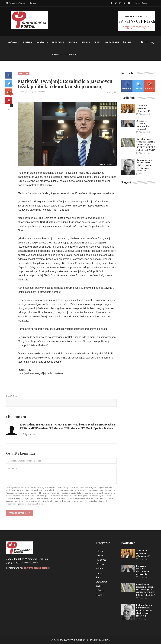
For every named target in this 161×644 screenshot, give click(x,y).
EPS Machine (43, 425)
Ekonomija (58, 42)
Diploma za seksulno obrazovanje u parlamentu (143, 125)
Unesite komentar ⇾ (20, 513)
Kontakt (33, 3)
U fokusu (57, 55)
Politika (28, 42)
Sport (97, 42)
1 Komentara (39, 92)
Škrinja (127, 42)
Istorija (85, 42)
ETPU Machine (59, 425)
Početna (13, 42)
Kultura (72, 42)
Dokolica (71, 55)
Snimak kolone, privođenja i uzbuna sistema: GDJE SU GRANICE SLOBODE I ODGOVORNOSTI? (146, 144)
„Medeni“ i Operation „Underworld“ (143, 108)
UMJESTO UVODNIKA (136, 23)
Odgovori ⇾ (29, 434)
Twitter (138, 85)
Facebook (127, 85)
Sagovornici (112, 42)
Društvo (41, 42)
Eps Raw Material (104, 428)
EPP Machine (28, 425)
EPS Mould (27, 428)
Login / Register (142, 3)
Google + (149, 85)
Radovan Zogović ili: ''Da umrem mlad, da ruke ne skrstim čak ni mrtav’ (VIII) (144, 165)
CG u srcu (100, 564)
